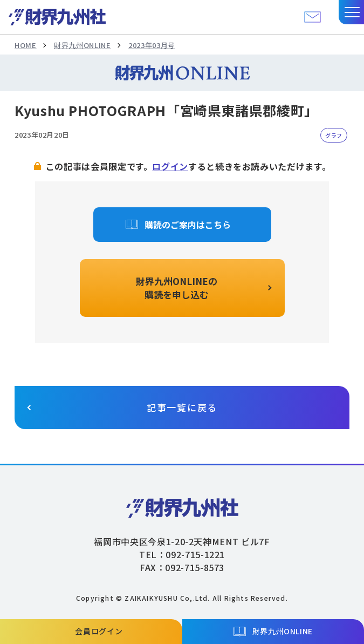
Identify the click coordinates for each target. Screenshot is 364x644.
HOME (26, 45)
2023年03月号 (152, 45)
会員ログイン (99, 631)
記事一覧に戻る (182, 407)
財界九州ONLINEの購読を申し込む (177, 288)
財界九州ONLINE (82, 45)
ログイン (170, 166)
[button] (351, 12)
